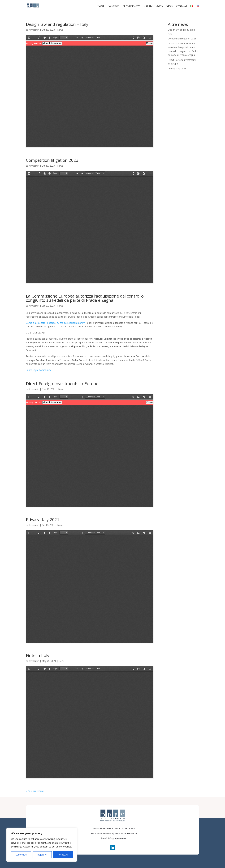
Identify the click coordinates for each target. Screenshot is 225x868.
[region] (42, 845)
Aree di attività (153, 6)
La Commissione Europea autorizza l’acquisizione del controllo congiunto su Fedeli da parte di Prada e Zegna (85, 298)
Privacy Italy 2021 (43, 519)
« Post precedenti (35, 791)
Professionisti (132, 6)
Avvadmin (34, 30)
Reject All (42, 855)
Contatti (182, 6)
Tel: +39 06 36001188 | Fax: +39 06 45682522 (114, 833)
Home (101, 6)
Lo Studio (114, 6)
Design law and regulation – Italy (57, 24)
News (169, 6)
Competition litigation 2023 (52, 160)
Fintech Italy (38, 655)
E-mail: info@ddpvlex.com (114, 838)
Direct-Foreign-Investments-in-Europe (62, 383)
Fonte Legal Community (38, 370)
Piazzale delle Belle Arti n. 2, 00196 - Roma (114, 828)
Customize (21, 855)
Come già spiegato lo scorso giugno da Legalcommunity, (56, 323)
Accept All (63, 855)
